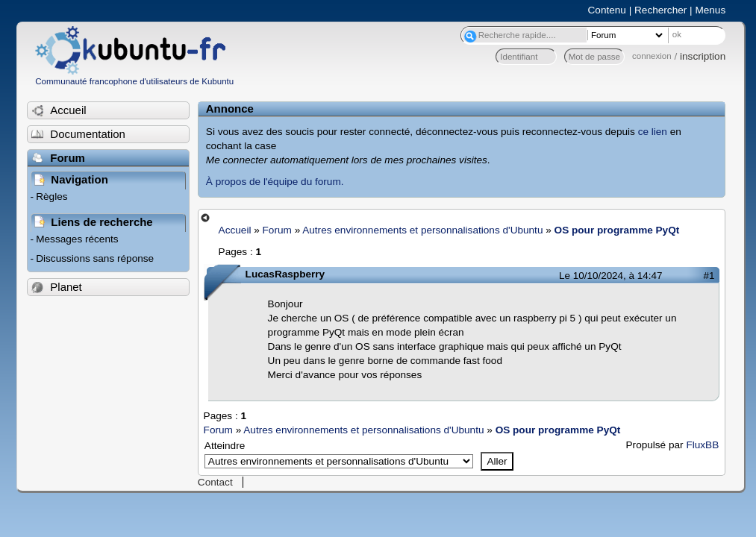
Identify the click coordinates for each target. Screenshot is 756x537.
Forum (277, 230)
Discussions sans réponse (95, 258)
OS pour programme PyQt (617, 230)
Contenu (607, 10)
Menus (710, 10)
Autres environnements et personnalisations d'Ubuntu (422, 230)
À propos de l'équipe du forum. (275, 182)
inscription (703, 56)
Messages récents (77, 239)
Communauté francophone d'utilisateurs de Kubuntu (134, 81)
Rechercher (660, 10)
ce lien (653, 132)
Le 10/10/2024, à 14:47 (610, 276)
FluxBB (702, 445)
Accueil (235, 230)
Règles (51, 197)
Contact (215, 482)
